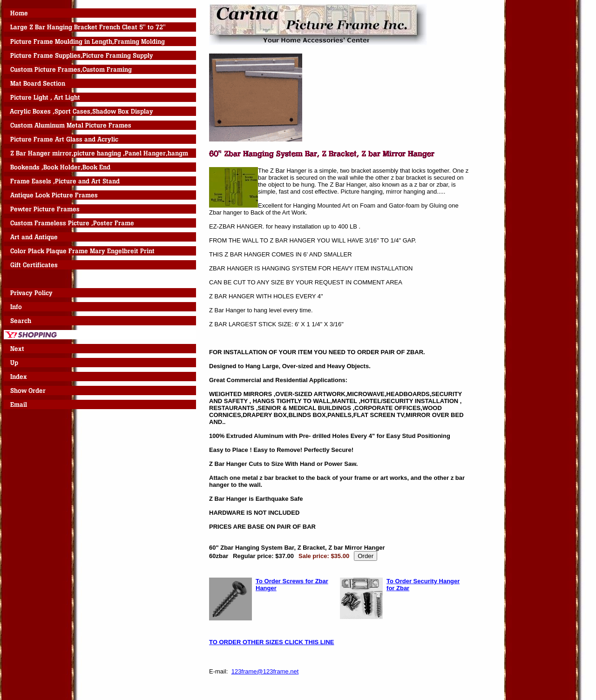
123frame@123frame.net (265, 671)
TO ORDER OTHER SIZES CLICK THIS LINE (271, 642)
